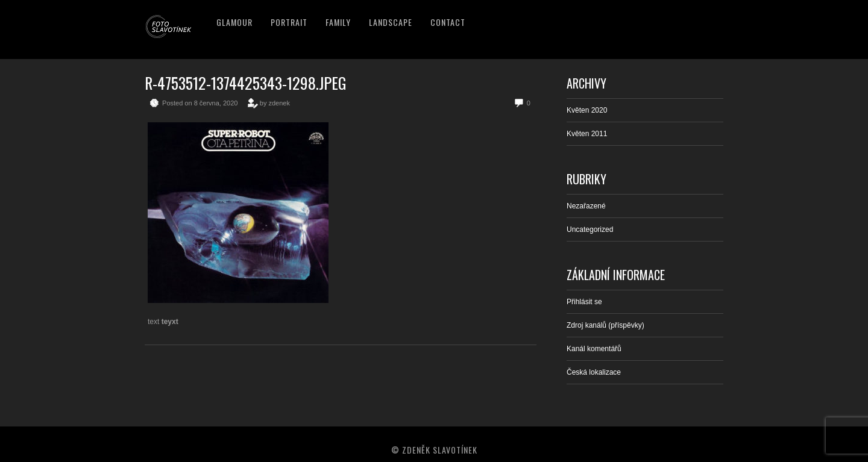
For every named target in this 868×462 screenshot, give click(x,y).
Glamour (234, 22)
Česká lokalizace (594, 372)
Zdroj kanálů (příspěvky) (605, 325)
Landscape (391, 22)
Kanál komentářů (594, 349)
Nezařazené (586, 206)
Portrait (289, 22)
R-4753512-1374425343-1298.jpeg (246, 83)
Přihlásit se (584, 302)
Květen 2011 (587, 134)
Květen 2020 (587, 110)
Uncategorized (590, 229)
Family (338, 22)
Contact (448, 22)
